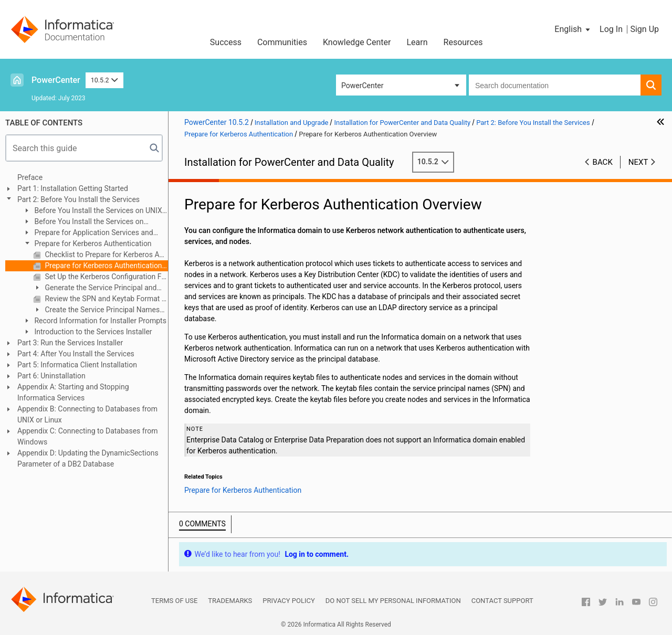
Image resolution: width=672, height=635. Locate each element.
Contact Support (502, 601)
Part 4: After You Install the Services (76, 354)
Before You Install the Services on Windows (83, 222)
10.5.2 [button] (104, 80)
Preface (30, 177)
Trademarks (230, 601)
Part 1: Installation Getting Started (73, 188)
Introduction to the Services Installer (92, 332)
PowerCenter (56, 80)
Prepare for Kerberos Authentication (92, 244)
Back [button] (603, 162)
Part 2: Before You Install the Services (78, 199)
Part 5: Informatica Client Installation (77, 365)
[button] (573, 29)
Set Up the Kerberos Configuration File (106, 277)
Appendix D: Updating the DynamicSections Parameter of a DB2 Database (88, 458)
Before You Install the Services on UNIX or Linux (92, 211)
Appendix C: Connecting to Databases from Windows (88, 436)
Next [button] (638, 162)
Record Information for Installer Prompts (99, 321)
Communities (282, 42)
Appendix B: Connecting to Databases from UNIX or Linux (87, 414)
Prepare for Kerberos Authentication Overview (106, 266)
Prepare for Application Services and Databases (88, 233)
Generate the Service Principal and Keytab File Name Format (95, 288)
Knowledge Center (357, 42)
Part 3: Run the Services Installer (70, 343)
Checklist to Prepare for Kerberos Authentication (106, 255)
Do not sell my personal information (393, 601)
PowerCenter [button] (362, 86)
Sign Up (644, 29)
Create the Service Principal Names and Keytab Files (96, 310)
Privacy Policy (288, 601)
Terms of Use (174, 601)
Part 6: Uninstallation (51, 376)
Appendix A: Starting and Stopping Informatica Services (73, 392)
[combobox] (555, 85)
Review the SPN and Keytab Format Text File (106, 299)
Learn (417, 42)
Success (226, 42)
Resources (463, 42)
